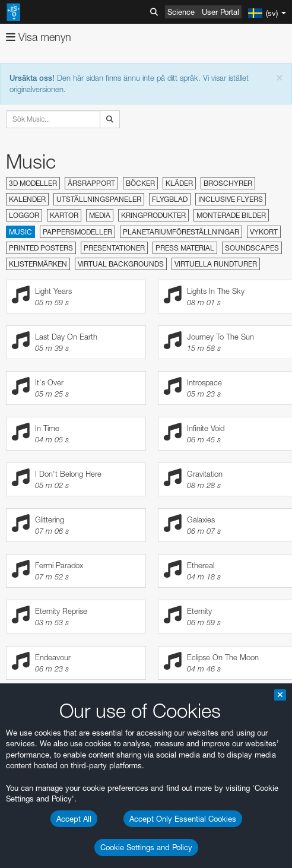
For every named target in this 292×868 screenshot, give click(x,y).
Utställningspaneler (99, 199)
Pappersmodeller (77, 232)
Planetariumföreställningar (181, 232)
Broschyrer (228, 183)
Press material (185, 248)
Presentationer (114, 248)
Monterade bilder (231, 215)
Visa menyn (39, 37)
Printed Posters (41, 248)
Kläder (179, 183)
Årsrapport (91, 183)
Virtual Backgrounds (121, 264)
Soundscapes (252, 248)
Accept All (74, 819)
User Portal (220, 12)
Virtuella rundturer (216, 264)
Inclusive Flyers (231, 199)
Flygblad (170, 199)
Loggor (24, 215)
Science (181, 12)
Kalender (27, 199)
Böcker (140, 183)
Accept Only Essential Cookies (183, 819)
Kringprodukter (153, 215)
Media (100, 215)
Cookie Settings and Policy (146, 847)
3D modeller (33, 183)
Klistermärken (38, 264)
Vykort (264, 232)
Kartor (64, 215)
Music (20, 232)
